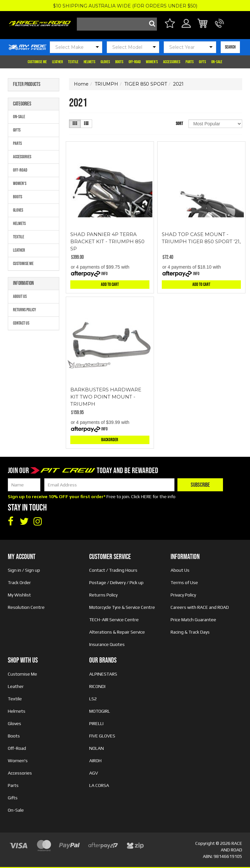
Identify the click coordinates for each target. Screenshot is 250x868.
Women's (152, 62)
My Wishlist (19, 595)
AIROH (95, 761)
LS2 (93, 699)
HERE (146, 497)
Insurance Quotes (107, 644)
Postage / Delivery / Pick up (116, 582)
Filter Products (27, 85)
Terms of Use (184, 582)
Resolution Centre (26, 607)
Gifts (202, 62)
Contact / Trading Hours (113, 570)
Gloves (105, 62)
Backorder (110, 440)
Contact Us (21, 323)
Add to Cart (110, 284)
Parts (190, 62)
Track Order (19, 582)
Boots (119, 62)
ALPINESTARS (103, 674)
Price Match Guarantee (193, 620)
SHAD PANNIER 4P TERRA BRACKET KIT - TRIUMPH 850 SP (107, 241)
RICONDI (97, 686)
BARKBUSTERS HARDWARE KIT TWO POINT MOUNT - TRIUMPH (106, 397)
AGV (94, 773)
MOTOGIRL (100, 711)
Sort (179, 124)
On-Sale (217, 62)
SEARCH (230, 47)
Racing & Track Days (190, 632)
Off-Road (135, 62)
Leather (57, 62)
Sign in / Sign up (24, 570)
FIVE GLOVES (102, 736)
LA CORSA (99, 785)
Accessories (172, 62)
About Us (20, 296)
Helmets (90, 62)
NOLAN (97, 748)
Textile (73, 62)
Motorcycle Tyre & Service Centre (122, 607)
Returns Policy (25, 310)
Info (104, 274)
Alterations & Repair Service (117, 632)
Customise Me (37, 62)
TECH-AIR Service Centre (114, 620)
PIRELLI (96, 723)
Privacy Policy (183, 595)
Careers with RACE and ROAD (200, 607)
